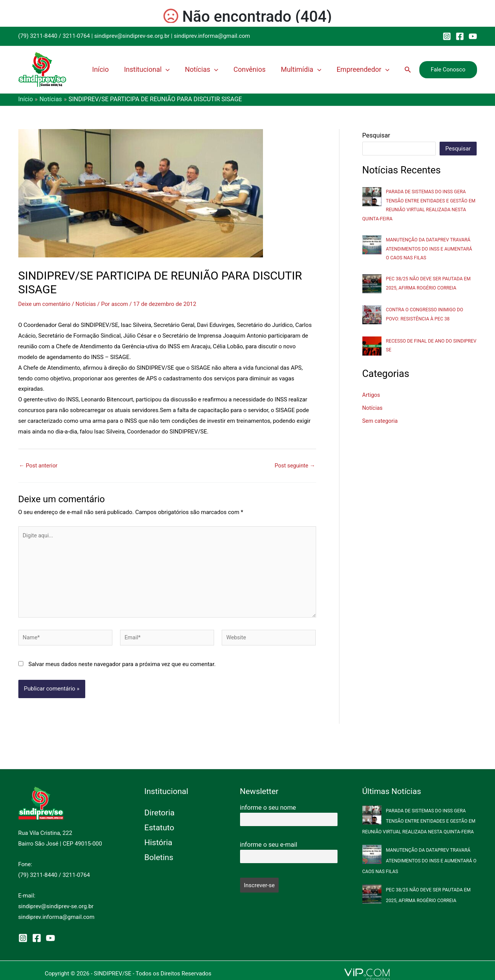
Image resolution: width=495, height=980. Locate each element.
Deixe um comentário (45, 304)
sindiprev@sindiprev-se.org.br (132, 36)
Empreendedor (367, 70)
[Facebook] (460, 36)
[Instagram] (447, 36)
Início (127, 69)
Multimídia (310, 70)
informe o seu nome (268, 808)
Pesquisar (376, 135)
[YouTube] (473, 36)
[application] (188, 70)
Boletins (159, 857)
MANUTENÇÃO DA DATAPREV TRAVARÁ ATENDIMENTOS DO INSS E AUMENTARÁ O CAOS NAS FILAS (431, 248)
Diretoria (160, 813)
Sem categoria (381, 420)
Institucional (169, 70)
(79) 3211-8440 (38, 36)
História (158, 843)
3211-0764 (76, 36)
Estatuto (159, 828)
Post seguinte (294, 465)
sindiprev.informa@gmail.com (212, 36)
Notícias (219, 70)
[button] (408, 70)
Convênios (263, 69)
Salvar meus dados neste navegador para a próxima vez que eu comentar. (122, 668)
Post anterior (39, 465)
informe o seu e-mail (269, 845)
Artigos (372, 395)
